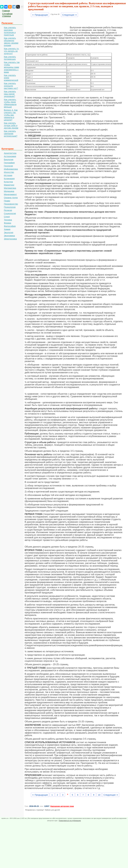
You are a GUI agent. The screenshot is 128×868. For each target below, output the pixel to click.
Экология (9, 232)
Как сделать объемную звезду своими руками (11, 42)
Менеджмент (10, 194)
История (8, 175)
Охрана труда (11, 198)
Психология (10, 207)
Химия (7, 229)
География (9, 163)
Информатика (11, 169)
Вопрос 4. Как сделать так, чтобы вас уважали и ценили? (11, 115)
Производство (11, 204)
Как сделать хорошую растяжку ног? (11, 86)
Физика (7, 223)
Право (7, 201)
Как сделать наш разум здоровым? (10, 94)
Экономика (9, 236)
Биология (9, 159)
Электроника (10, 239)
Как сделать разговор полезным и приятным (10, 31)
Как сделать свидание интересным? (11, 133)
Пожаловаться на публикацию (70, 821)
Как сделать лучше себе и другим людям (11, 125)
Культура (8, 182)
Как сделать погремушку (10, 58)
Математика (10, 188)
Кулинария (9, 178)
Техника (8, 220)
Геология (8, 166)
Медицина (9, 191)
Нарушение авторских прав (62, 806)
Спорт (7, 217)
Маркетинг (9, 185)
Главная (6, 11)
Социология (10, 213)
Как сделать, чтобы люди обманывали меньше (10, 103)
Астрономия (10, 156)
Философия (10, 226)
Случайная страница (7, 15)
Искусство (9, 172)
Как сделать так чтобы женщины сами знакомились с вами (12, 67)
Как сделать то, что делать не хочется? (12, 51)
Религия (8, 210)
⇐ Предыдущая (40, 15)
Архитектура (10, 153)
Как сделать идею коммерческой (11, 78)
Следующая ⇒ (70, 15)
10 (99, 795)
